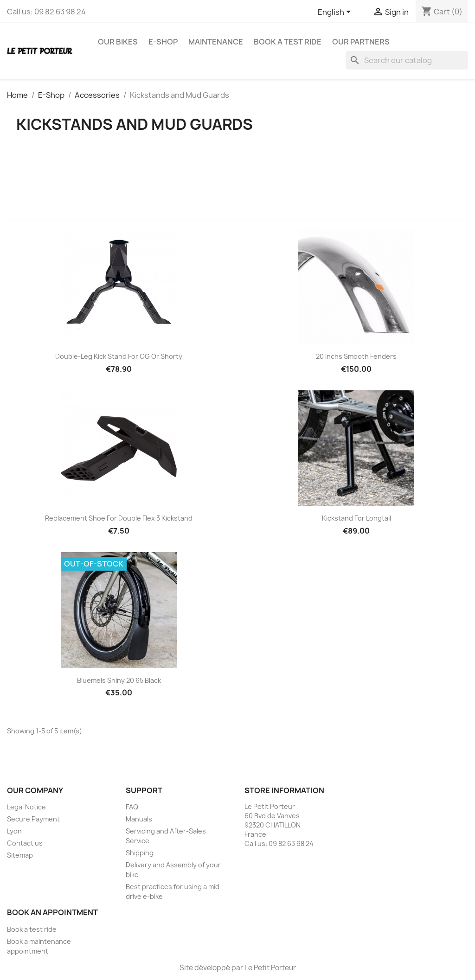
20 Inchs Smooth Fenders (356, 356)
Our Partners (361, 42)
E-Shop (163, 42)
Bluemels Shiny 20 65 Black (119, 680)
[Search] (407, 60)
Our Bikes (118, 42)
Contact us (25, 843)
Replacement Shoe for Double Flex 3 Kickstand (119, 518)
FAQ (132, 807)
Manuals (139, 819)
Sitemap (20, 855)
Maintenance (216, 42)
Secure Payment (33, 819)
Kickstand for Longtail (356, 518)
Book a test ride (288, 42)
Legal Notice (26, 807)
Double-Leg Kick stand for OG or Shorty (119, 356)
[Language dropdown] (336, 13)
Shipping (140, 853)
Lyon (14, 831)
